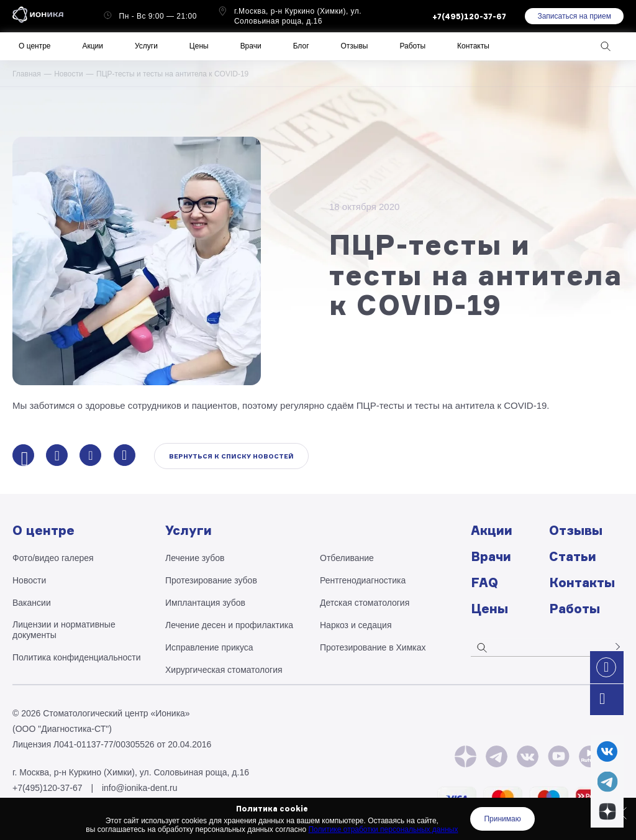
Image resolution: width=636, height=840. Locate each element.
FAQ (484, 582)
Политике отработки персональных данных (383, 829)
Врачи (251, 46)
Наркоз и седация (356, 625)
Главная (27, 74)
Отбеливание (347, 558)
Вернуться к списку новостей (231, 456)
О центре (34, 46)
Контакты (473, 46)
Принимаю (502, 819)
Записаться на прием (574, 16)
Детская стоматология (365, 603)
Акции (93, 46)
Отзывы (355, 46)
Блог (301, 46)
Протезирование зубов (211, 580)
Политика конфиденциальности (77, 657)
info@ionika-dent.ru (140, 788)
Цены (199, 46)
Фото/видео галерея (53, 558)
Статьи (573, 556)
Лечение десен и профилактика (229, 625)
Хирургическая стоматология (224, 670)
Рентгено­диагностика (363, 580)
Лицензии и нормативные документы (64, 630)
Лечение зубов (195, 558)
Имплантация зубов (205, 603)
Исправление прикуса (209, 647)
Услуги (146, 46)
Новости (68, 74)
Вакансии (32, 603)
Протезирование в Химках (373, 647)
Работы (412, 46)
